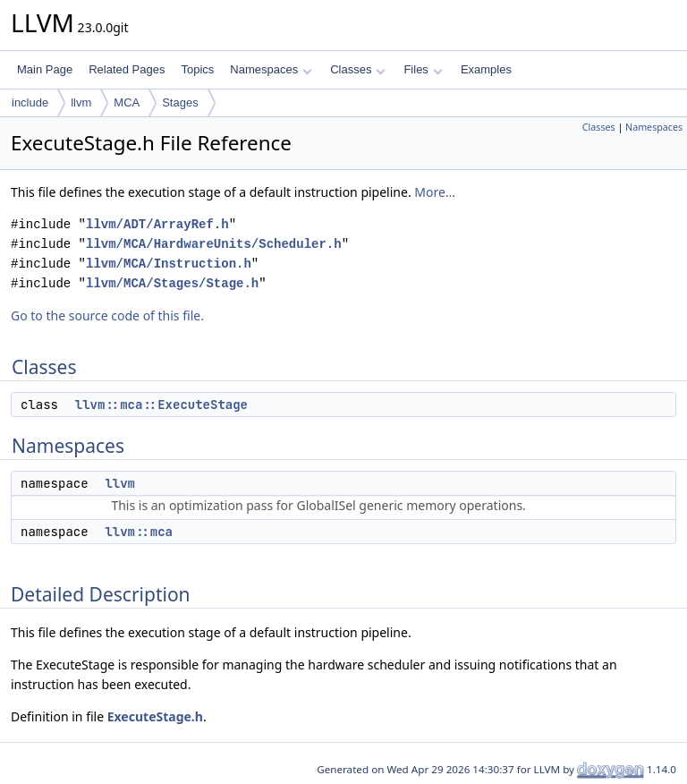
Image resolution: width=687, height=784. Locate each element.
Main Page (45, 69)
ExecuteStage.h (155, 716)
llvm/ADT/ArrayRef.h (157, 224)
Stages (180, 102)
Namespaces (271, 69)
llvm (81, 102)
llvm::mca (139, 532)
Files (423, 69)
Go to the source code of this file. (107, 315)
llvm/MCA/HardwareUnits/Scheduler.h (214, 244)
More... (435, 192)
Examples (486, 69)
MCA (127, 102)
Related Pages (127, 69)
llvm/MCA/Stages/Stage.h (172, 283)
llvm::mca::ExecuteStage (161, 405)
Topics (197, 69)
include (30, 102)
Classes (358, 69)
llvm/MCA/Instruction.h (169, 264)
